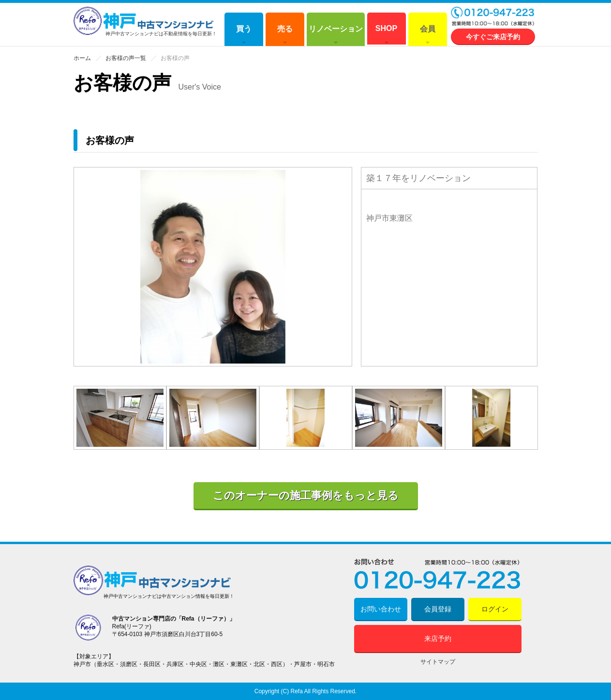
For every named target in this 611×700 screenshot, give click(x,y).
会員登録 (438, 609)
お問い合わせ (381, 609)
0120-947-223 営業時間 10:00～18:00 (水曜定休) (493, 17)
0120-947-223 (438, 574)
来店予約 (438, 639)
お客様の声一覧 (126, 58)
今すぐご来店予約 (493, 37)
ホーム (82, 58)
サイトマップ (438, 662)
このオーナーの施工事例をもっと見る (306, 495)
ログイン (495, 609)
